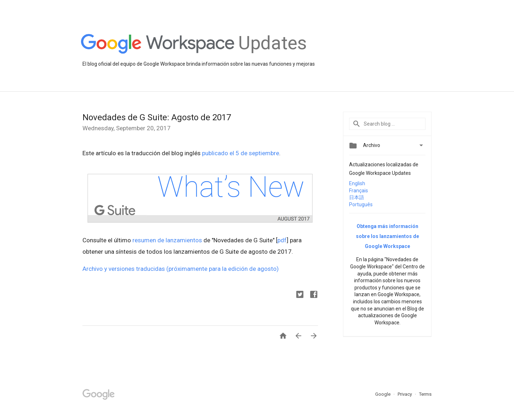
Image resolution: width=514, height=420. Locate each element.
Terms (425, 394)
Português (361, 204)
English (357, 183)
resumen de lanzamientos (167, 240)
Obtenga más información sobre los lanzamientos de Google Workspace (387, 236)
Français (359, 191)
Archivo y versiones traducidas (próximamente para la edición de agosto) (181, 269)
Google (383, 394)
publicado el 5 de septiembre (241, 153)
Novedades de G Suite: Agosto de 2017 (157, 117)
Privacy (405, 394)
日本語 (357, 197)
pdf (282, 240)
